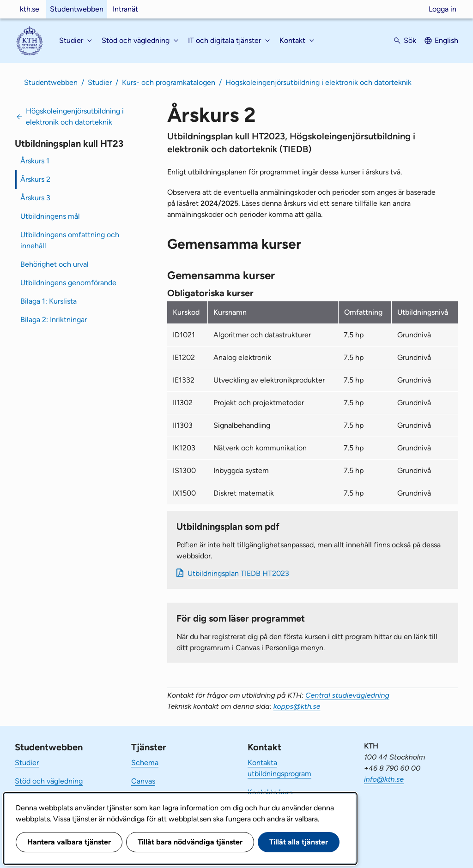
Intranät (125, 9)
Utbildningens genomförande (68, 283)
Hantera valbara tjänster (69, 842)
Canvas (143, 781)
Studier (100, 82)
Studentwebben (77, 9)
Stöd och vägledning (49, 781)
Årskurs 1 (35, 161)
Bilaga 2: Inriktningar (54, 320)
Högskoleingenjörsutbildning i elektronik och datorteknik (318, 82)
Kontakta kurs (270, 792)
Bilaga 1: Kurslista (49, 301)
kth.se (30, 9)
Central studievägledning (347, 695)
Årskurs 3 (35, 198)
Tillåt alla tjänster (299, 842)
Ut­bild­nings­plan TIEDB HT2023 (238, 573)
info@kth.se (384, 779)
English (446, 40)
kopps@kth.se (297, 706)
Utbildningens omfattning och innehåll (70, 240)
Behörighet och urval (55, 264)
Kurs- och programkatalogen (169, 82)
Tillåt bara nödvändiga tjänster (190, 842)
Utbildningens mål (50, 216)
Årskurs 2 (35, 179)
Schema (145, 763)
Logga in (443, 9)
